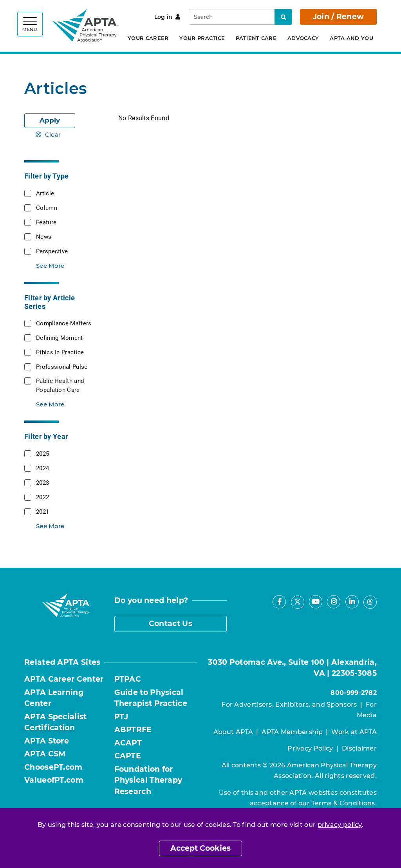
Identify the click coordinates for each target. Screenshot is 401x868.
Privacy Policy (310, 748)
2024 (42, 468)
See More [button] (50, 266)
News (44, 236)
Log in (167, 17)
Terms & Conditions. (344, 803)
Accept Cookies (200, 848)
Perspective (52, 251)
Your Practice (202, 38)
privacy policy (340, 825)
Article (45, 193)
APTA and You (351, 38)
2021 (42, 511)
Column (47, 208)
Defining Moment (60, 337)
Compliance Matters (64, 323)
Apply (50, 120)
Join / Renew (339, 17)
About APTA (233, 732)
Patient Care (256, 38)
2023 (42, 482)
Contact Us (171, 623)
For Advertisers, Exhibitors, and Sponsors (289, 705)
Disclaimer (359, 748)
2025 (42, 453)
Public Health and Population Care (60, 385)
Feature (46, 222)
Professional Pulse (62, 366)
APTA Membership (292, 732)
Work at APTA (354, 732)
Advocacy (303, 38)
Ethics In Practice (60, 352)
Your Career (148, 38)
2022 (42, 497)
